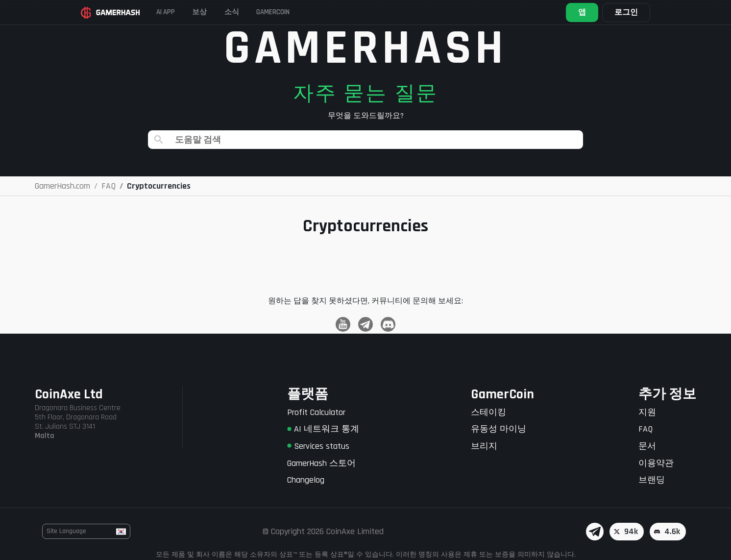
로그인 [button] (616, 12)
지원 (647, 412)
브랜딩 (652, 480)
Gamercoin (310, 12)
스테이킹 (488, 412)
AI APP (179, 12)
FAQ (646, 429)
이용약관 (656, 463)
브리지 (484, 446)
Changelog (306, 480)
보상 (221, 12)
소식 (260, 12)
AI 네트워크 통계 (323, 429)
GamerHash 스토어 (321, 463)
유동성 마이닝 (499, 429)
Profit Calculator (316, 412)
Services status (318, 446)
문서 (647, 446)
